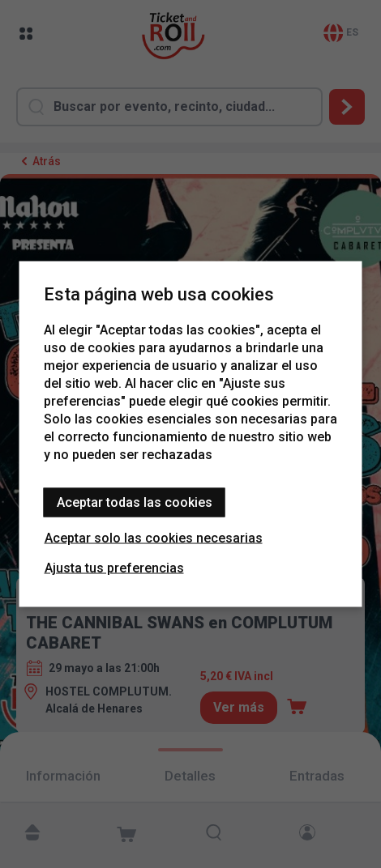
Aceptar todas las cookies (135, 502)
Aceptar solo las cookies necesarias (154, 538)
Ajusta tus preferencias (114, 568)
